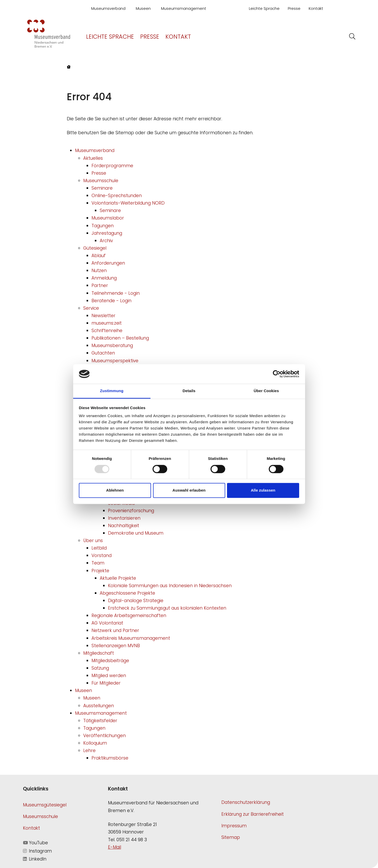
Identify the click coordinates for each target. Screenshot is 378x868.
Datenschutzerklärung (246, 802)
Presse (294, 8)
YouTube (35, 843)
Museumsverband (108, 8)
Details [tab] (189, 391)
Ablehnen (115, 490)
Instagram (37, 851)
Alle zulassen (263, 490)
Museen (143, 8)
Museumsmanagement (184, 8)
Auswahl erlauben (189, 490)
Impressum (234, 826)
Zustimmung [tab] (112, 391)
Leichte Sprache (264, 8)
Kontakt (316, 8)
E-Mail (115, 847)
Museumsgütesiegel (45, 805)
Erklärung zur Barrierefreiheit (253, 814)
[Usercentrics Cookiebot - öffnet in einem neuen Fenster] (277, 374)
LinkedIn (35, 859)
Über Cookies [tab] (266, 391)
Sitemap (231, 837)
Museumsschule (40, 816)
